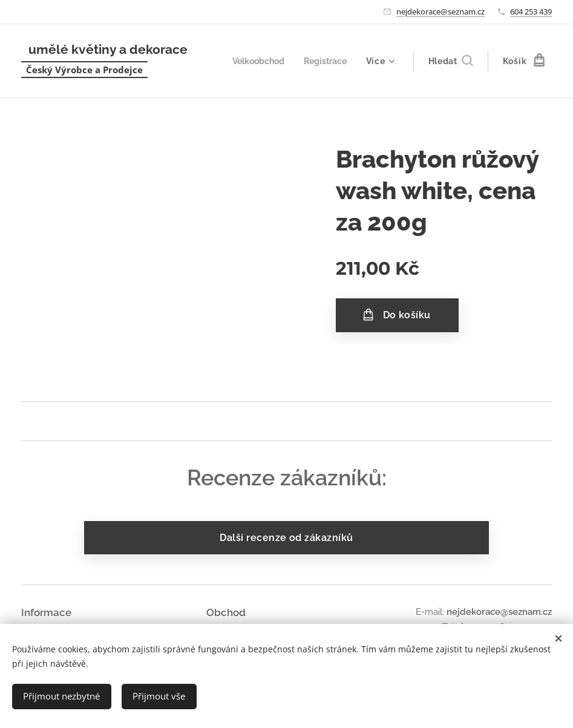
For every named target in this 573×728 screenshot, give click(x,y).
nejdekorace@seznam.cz (440, 11)
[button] (450, 61)
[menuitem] (255, 61)
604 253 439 (531, 11)
